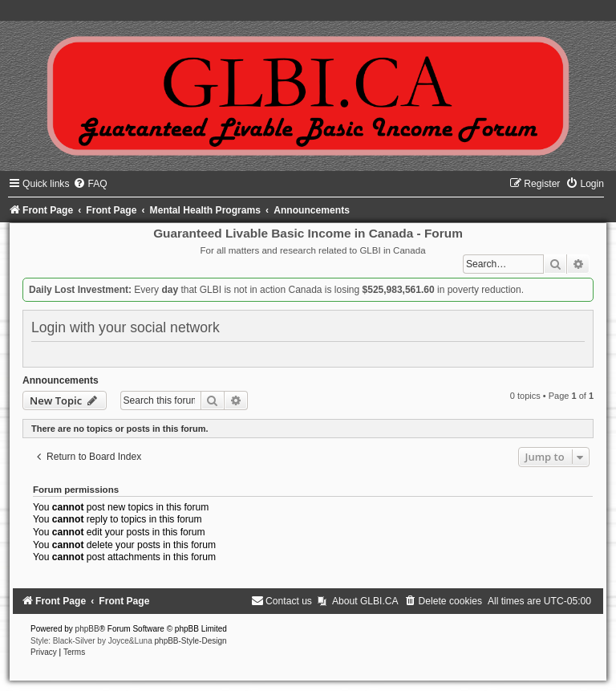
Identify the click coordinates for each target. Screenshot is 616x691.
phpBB (87, 629)
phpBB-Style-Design (191, 641)
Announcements (61, 380)
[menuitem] (90, 184)
